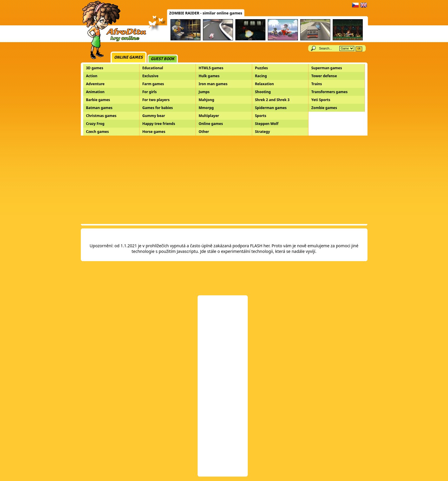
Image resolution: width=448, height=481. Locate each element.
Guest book (163, 59)
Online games (128, 57)
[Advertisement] (224, 180)
